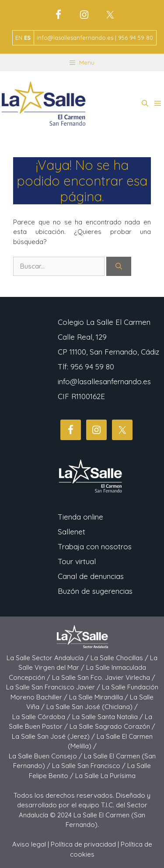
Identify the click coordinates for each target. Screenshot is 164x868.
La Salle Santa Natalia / (108, 717)
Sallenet (72, 532)
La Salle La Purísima (105, 776)
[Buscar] (119, 267)
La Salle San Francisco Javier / (54, 687)
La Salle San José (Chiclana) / (92, 707)
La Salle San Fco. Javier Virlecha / (104, 677)
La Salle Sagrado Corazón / (112, 726)
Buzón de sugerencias (95, 591)
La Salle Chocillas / (120, 658)
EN (19, 38)
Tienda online (80, 517)
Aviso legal (29, 844)
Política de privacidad (83, 844)
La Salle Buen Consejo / (46, 756)
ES (27, 38)
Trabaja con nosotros (95, 546)
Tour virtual (77, 561)
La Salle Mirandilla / (99, 697)
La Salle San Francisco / (90, 766)
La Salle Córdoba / (42, 717)
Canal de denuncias (91, 576)
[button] (145, 103)
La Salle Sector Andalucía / (49, 658)
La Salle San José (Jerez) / (54, 736)
